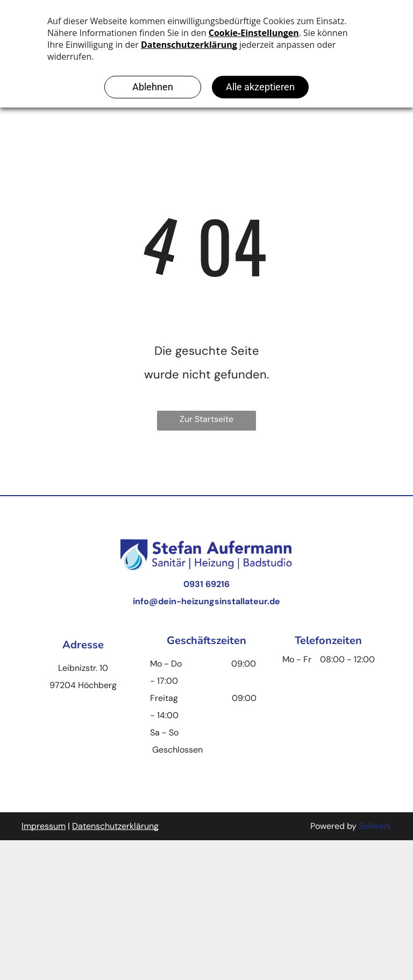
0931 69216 (206, 584)
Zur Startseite (206, 419)
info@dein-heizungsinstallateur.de (206, 601)
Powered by (333, 826)
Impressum (44, 826)
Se (364, 826)
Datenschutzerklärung (115, 826)
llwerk (380, 826)
